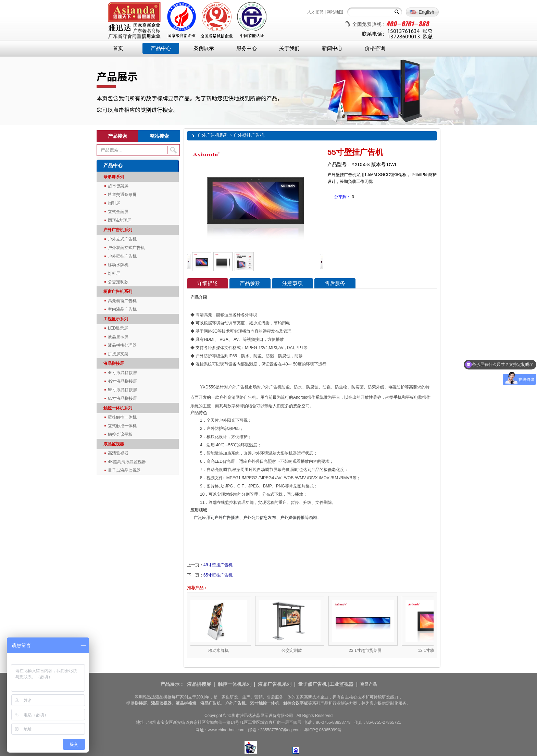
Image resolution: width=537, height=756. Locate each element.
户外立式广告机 (122, 239)
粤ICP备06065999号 (323, 730)
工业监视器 (341, 684)
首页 (118, 48)
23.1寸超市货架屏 (367, 650)
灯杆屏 (114, 273)
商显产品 (369, 684)
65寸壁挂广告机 (218, 575)
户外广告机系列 (118, 230)
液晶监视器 (114, 444)
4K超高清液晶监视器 (127, 462)
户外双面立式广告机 (126, 248)
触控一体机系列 (118, 408)
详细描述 (208, 283)
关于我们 (289, 48)
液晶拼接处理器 (122, 345)
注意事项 (292, 283)
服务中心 (247, 48)
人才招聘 (315, 12)
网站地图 (335, 12)
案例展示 (204, 48)
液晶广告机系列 (275, 684)
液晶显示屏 (118, 337)
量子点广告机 (312, 684)
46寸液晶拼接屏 (122, 373)
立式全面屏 (118, 212)
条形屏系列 (114, 177)
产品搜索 (117, 136)
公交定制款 (118, 282)
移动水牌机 (118, 265)
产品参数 (250, 283)
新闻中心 (332, 48)
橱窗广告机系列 (118, 292)
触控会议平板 (120, 434)
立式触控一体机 (122, 426)
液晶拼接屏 (114, 363)
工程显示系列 (116, 319)
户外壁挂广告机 (122, 256)
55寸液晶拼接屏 (122, 390)
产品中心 (161, 48)
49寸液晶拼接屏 (122, 381)
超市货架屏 (118, 186)
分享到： (342, 197)
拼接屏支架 (118, 354)
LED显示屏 (118, 328)
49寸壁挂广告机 (218, 565)
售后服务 (335, 283)
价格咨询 (375, 48)
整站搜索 (159, 136)
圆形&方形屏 (120, 220)
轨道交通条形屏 (122, 195)
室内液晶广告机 (122, 309)
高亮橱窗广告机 (122, 301)
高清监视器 (118, 453)
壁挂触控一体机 (122, 417)
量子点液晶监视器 (124, 470)
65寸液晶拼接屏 (122, 398)
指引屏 (114, 203)
